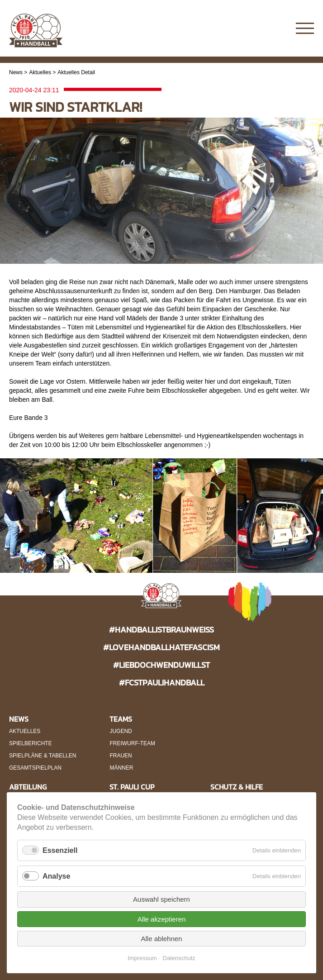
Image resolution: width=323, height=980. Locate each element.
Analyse (56, 876)
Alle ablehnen (162, 939)
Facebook (261, 29)
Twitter (279, 29)
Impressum (142, 958)
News (16, 72)
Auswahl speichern (161, 899)
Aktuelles (40, 72)
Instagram (244, 29)
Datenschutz (179, 958)
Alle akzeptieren (162, 919)
